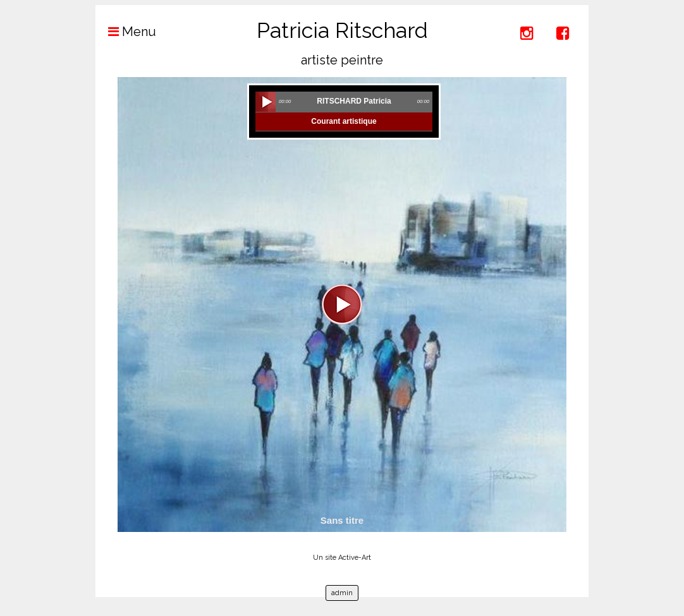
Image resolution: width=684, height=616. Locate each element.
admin (342, 593)
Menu (126, 32)
